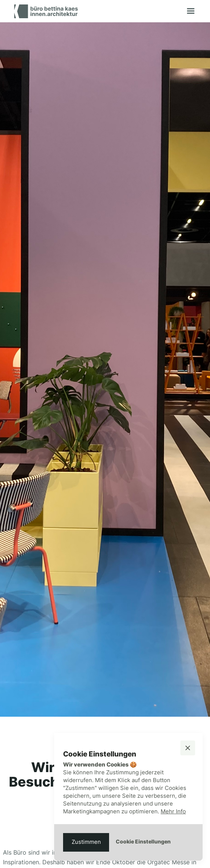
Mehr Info (173, 811)
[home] (44, 11)
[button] (191, 11)
